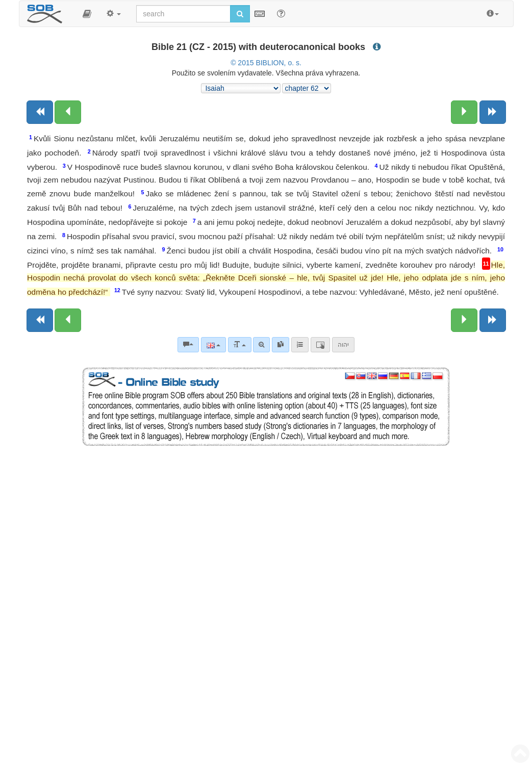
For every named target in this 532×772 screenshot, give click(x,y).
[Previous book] (40, 112)
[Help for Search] (281, 13)
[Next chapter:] (464, 112)
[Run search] (240, 14)
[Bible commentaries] (188, 345)
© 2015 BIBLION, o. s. (266, 63)
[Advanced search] (261, 345)
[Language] (213, 345)
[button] (87, 14)
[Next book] (493, 112)
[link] (281, 345)
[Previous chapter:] (68, 112)
